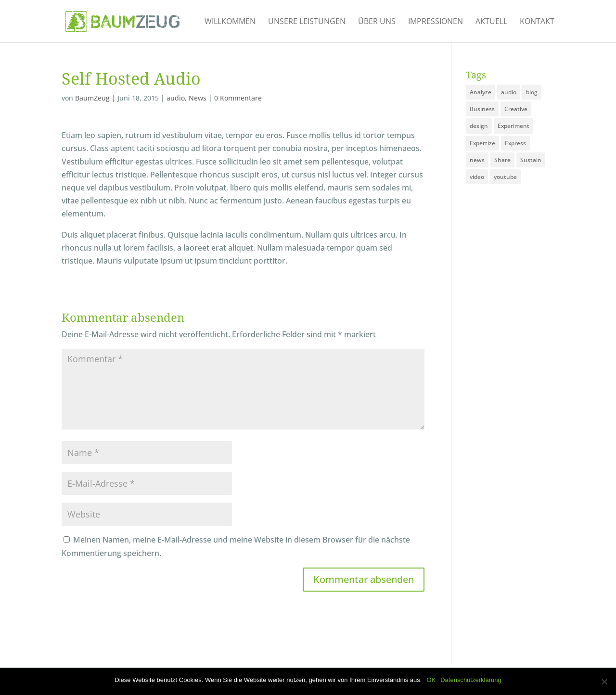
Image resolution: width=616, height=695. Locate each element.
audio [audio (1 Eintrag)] (509, 92)
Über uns (377, 22)
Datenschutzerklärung (471, 680)
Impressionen (436, 22)
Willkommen (230, 22)
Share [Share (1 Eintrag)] (502, 160)
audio (176, 98)
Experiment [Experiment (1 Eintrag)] (513, 126)
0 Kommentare (238, 98)
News (198, 98)
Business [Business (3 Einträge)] (482, 109)
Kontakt (537, 22)
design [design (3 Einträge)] (479, 126)
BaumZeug (92, 98)
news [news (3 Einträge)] (477, 160)
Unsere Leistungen (307, 22)
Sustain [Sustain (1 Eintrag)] (531, 160)
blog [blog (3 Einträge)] (532, 92)
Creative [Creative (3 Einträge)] (516, 109)
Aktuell (491, 22)
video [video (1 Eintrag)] (477, 177)
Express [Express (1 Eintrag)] (515, 143)
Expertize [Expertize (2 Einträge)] (482, 143)
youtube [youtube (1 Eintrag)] (505, 177)
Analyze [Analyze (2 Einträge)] (481, 92)
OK (431, 680)
